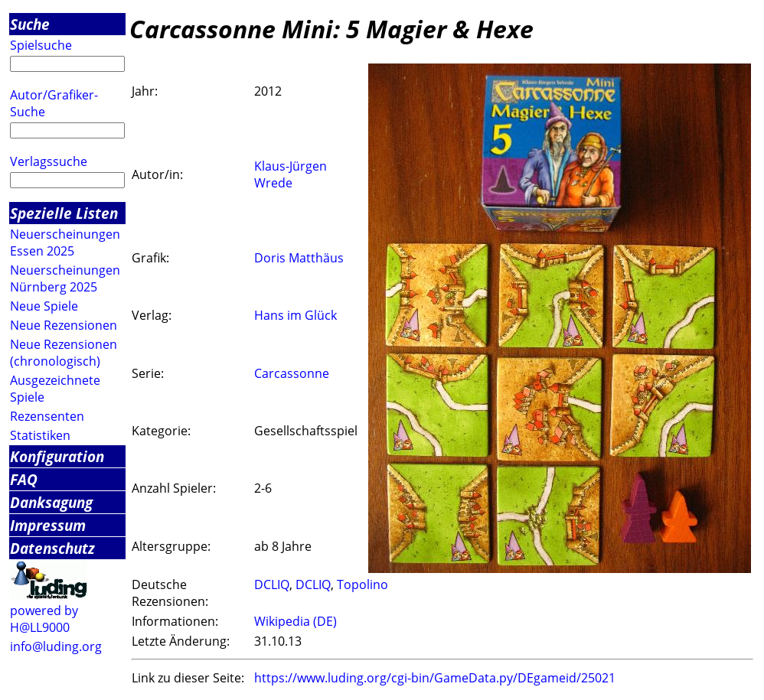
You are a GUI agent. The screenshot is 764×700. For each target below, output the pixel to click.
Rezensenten (47, 416)
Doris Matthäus (299, 258)
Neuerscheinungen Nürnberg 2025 (65, 278)
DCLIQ (272, 584)
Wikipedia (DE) (295, 621)
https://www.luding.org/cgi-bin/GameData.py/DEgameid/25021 (435, 678)
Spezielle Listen (64, 213)
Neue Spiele (44, 306)
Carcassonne (292, 373)
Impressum (48, 525)
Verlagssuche (49, 161)
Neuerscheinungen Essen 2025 (65, 243)
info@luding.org (56, 646)
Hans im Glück (295, 315)
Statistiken (40, 435)
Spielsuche (41, 45)
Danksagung (51, 502)
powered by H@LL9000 (44, 619)
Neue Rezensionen (64, 325)
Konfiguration (57, 456)
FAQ (24, 479)
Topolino (362, 584)
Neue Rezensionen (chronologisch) (64, 353)
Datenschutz (52, 548)
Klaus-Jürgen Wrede (291, 174)
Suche (30, 24)
